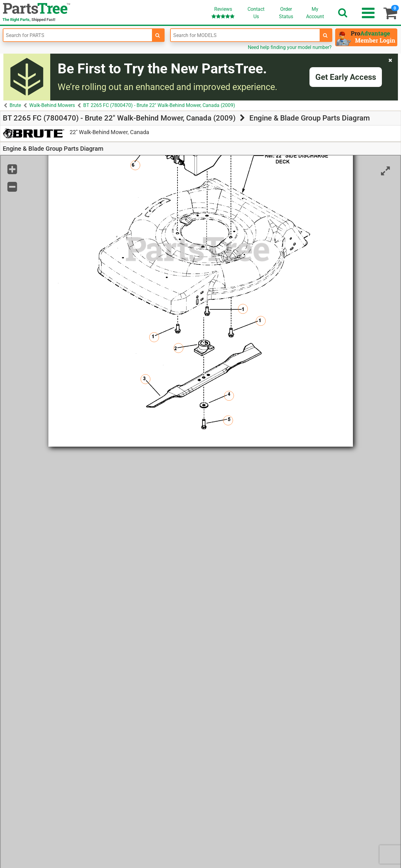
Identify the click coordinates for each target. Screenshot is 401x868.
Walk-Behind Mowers (52, 105)
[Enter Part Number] (78, 35)
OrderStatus (286, 13)
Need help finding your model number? (290, 47)
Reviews (223, 12)
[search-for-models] (325, 35)
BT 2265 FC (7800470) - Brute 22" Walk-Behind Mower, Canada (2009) (159, 105)
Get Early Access (346, 77)
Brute (15, 105)
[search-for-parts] (158, 35)
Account (315, 13)
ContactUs (256, 13)
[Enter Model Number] (245, 35)
